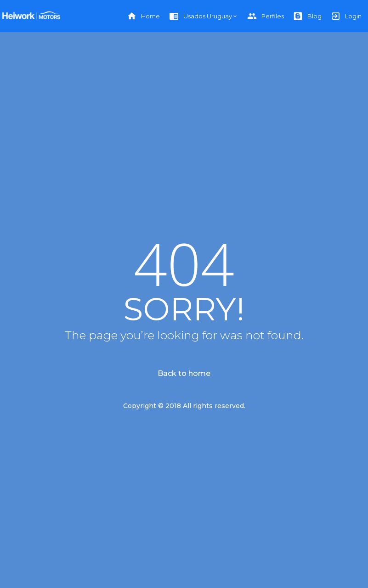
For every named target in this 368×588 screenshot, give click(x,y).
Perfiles (266, 16)
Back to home (184, 373)
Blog (307, 16)
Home (143, 16)
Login (346, 16)
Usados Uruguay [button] (201, 16)
